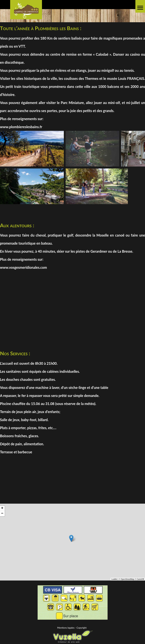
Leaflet (114, 584)
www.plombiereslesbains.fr (21, 127)
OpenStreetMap (128, 584)
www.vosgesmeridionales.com (23, 267)
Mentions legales (66, 628)
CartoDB (140, 584)
